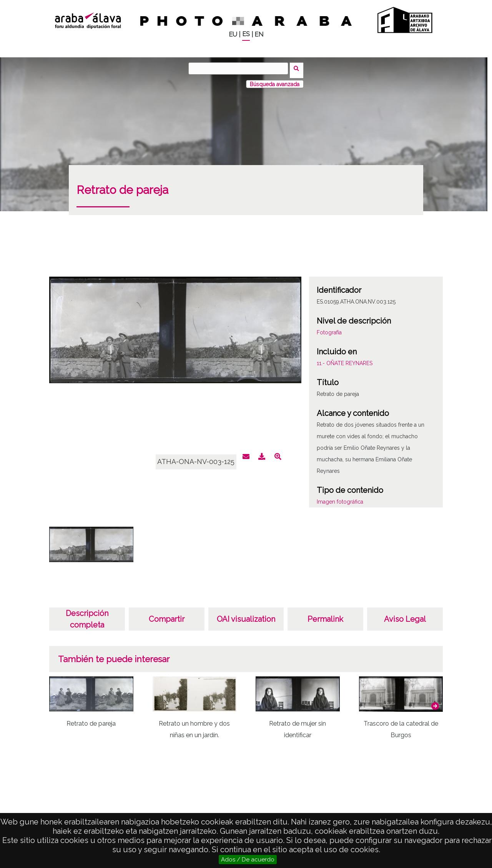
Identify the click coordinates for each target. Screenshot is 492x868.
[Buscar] (240, 68)
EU (233, 34)
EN (259, 34)
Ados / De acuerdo (248, 860)
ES (246, 34)
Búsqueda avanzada (275, 80)
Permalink (325, 616)
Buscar (298, 68)
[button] (435, 702)
